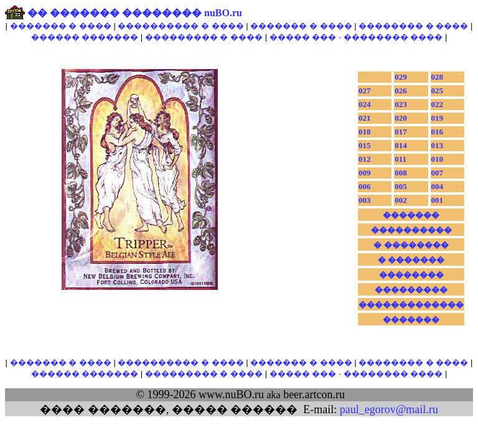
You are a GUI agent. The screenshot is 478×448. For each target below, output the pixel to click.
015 (365, 145)
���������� (411, 230)
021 (365, 118)
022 (438, 104)
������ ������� (85, 37)
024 (365, 104)
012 (365, 159)
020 (401, 118)
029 (401, 77)
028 (438, 77)
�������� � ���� (413, 26)
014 (401, 145)
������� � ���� (61, 26)
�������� (411, 275)
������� (411, 215)
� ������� (411, 260)
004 (438, 186)
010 (438, 159)
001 (438, 200)
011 (401, 159)
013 (438, 145)
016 (438, 132)
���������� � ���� (180, 26)
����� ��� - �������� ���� (356, 37)
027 (365, 91)
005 (401, 186)
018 (365, 132)
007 (438, 173)
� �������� (411, 245)
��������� (411, 290)
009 (365, 173)
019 (438, 118)
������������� (411, 305)
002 (401, 200)
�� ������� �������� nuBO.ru (135, 13)
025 (438, 91)
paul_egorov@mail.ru (389, 409)
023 (401, 104)
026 (401, 91)
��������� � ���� (204, 37)
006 (365, 186)
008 (401, 173)
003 (365, 200)
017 (401, 132)
